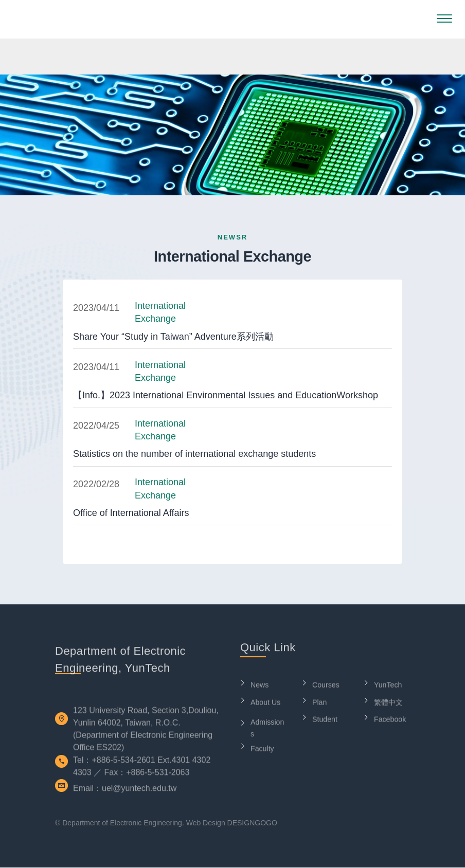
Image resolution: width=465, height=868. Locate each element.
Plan (320, 705)
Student (326, 722)
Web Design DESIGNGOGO (232, 823)
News (260, 688)
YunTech (389, 688)
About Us (266, 705)
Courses (327, 688)
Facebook (391, 722)
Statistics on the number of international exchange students (194, 454)
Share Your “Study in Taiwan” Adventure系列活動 (173, 337)
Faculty (263, 752)
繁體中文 (389, 705)
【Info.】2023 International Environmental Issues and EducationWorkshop (226, 395)
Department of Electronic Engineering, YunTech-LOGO (60, 19)
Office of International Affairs (131, 513)
